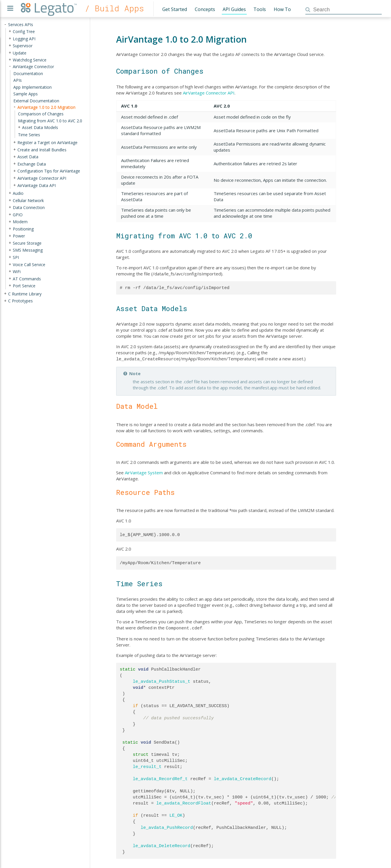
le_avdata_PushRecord (167, 827)
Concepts (205, 9)
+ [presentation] (10, 31)
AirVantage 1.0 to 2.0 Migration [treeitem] (46, 107)
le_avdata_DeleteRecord (162, 845)
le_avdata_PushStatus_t (162, 680)
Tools (260, 9)
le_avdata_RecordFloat (184, 802)
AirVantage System (144, 472)
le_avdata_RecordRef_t (160, 778)
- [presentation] (5, 24)
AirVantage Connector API (209, 93)
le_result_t (147, 766)
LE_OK (176, 814)
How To (282, 9)
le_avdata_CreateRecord (243, 778)
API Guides (234, 9)
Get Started (175, 9)
